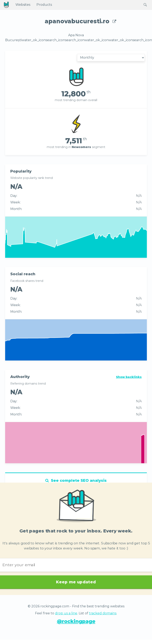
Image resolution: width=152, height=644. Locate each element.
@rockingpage (76, 621)
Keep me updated (76, 579)
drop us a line (66, 613)
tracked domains (103, 613)
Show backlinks (129, 377)
